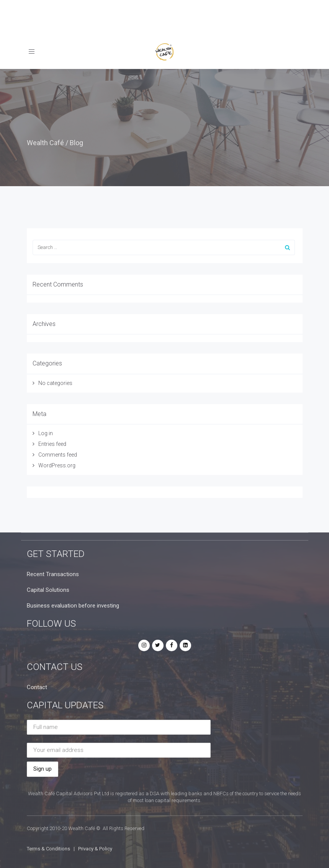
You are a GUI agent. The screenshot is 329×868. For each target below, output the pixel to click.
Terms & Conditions (48, 849)
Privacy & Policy (95, 849)
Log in (46, 433)
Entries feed (52, 444)
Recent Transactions (53, 574)
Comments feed (58, 455)
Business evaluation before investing (73, 606)
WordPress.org (57, 465)
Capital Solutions (48, 590)
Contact (37, 687)
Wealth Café (45, 143)
